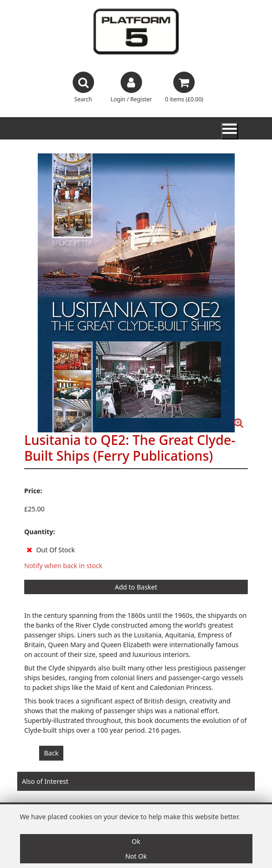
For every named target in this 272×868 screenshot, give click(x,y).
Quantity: (40, 532)
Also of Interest (45, 781)
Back (51, 753)
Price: (33, 491)
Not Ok (136, 856)
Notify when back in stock (63, 566)
